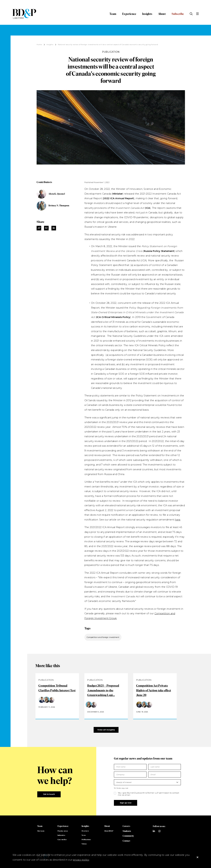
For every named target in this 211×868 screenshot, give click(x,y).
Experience (129, 14)
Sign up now (126, 803)
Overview (85, 831)
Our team (41, 831)
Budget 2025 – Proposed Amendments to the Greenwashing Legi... (103, 690)
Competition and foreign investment (103, 637)
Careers (126, 826)
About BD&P (109, 831)
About (162, 14)
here (178, 520)
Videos (84, 844)
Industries (61, 835)
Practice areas (63, 831)
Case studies (62, 840)
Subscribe (178, 14)
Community (128, 836)
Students (127, 831)
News (84, 835)
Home (39, 45)
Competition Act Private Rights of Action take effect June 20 (154, 690)
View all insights (106, 730)
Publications (86, 840)
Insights (147, 14)
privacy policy (81, 860)
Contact (126, 841)
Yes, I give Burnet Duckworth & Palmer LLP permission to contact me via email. (148, 794)
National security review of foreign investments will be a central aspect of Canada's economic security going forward (108, 45)
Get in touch (49, 794)
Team (113, 14)
